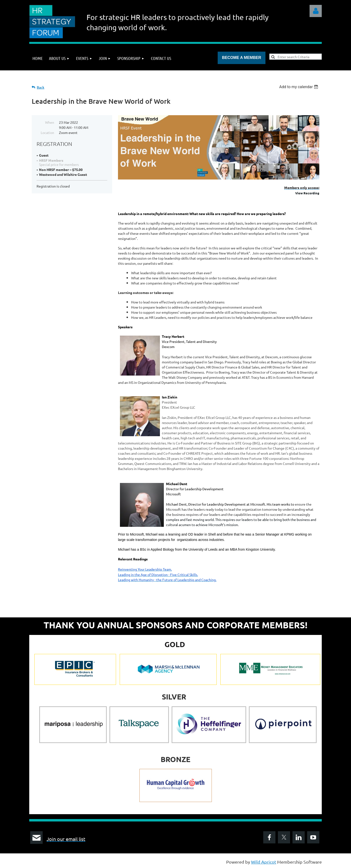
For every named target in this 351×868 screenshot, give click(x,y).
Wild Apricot (264, 862)
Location (47, 132)
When (50, 122)
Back (41, 87)
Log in (316, 11)
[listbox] (299, 87)
